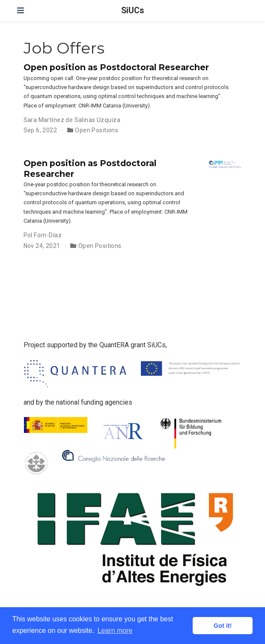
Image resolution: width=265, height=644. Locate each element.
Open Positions (97, 130)
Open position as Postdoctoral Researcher (116, 67)
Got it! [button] (223, 626)
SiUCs (132, 10)
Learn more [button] (115, 631)
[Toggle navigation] (21, 10)
